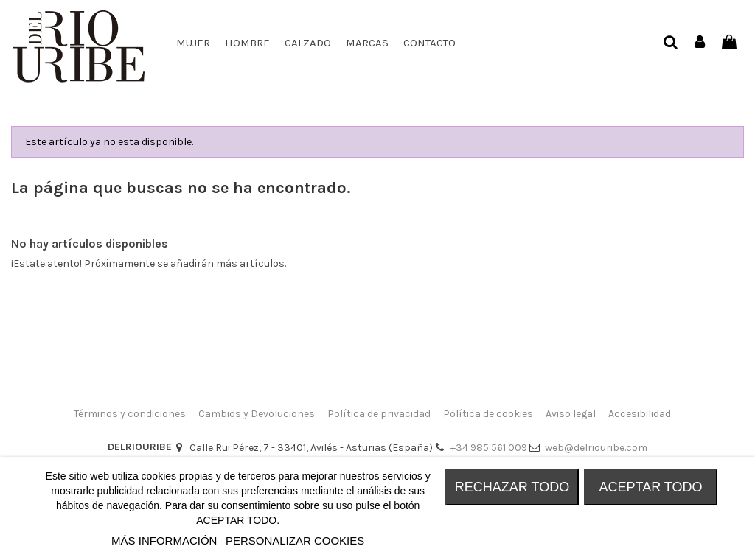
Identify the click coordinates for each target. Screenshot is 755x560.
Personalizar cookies (295, 540)
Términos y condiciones (130, 414)
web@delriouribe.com (596, 448)
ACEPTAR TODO (650, 487)
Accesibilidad (640, 414)
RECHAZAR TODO (512, 487)
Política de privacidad (379, 414)
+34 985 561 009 (489, 448)
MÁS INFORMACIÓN (164, 540)
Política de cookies (488, 414)
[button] (308, 43)
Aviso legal (571, 414)
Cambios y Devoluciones (257, 414)
